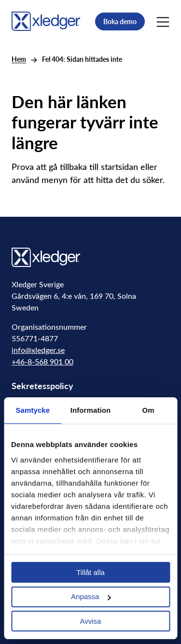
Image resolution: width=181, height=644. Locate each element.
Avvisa (91, 621)
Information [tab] (91, 410)
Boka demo (120, 21)
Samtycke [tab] (33, 410)
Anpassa (91, 596)
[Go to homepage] (46, 20)
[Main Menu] (163, 21)
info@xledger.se (38, 350)
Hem (19, 59)
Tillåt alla (90, 572)
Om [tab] (148, 410)
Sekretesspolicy (42, 385)
